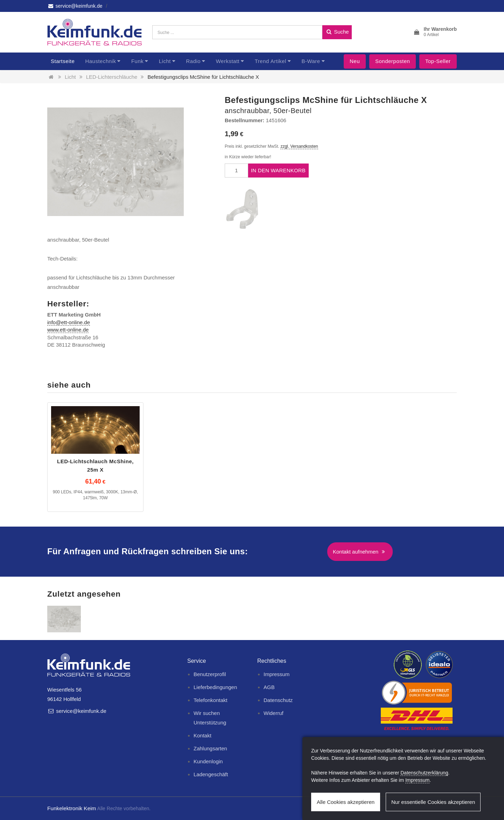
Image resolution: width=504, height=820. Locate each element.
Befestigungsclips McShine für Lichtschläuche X (203, 77)
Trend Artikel (271, 61)
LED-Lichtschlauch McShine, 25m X (95, 465)
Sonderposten (393, 61)
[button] (435, 32)
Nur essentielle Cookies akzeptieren (433, 802)
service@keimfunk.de (75, 6)
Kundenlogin (208, 761)
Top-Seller (438, 61)
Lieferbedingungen (215, 687)
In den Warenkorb (278, 170)
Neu (355, 61)
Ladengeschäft (211, 774)
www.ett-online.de (68, 330)
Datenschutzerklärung (424, 773)
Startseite (63, 61)
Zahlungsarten (210, 748)
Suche (337, 32)
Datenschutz (278, 700)
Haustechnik (100, 61)
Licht (165, 61)
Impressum (276, 674)
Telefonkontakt (211, 700)
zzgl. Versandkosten (299, 146)
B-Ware (311, 61)
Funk (137, 61)
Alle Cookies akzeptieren (346, 802)
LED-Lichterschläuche (112, 77)
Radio (193, 61)
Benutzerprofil (210, 674)
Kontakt (202, 735)
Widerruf (274, 713)
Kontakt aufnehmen (360, 552)
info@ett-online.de (69, 322)
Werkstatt (228, 61)
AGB (269, 687)
